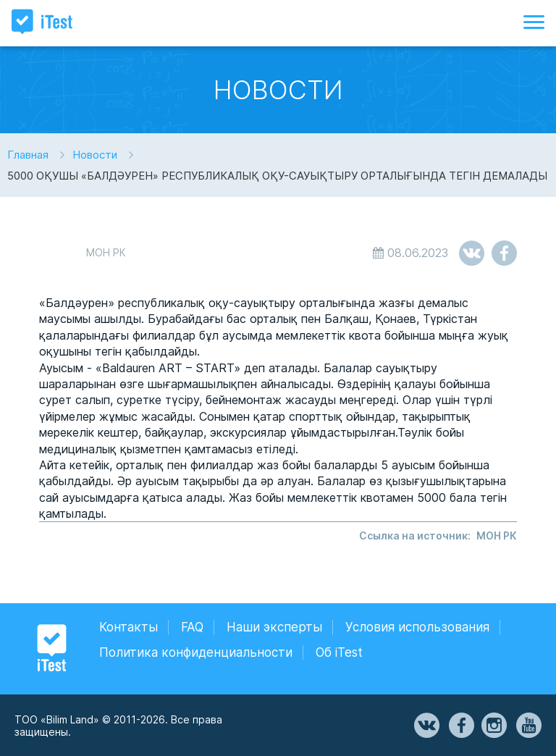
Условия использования (417, 627)
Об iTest (339, 652)
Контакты (129, 627)
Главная (28, 155)
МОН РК (497, 535)
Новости (95, 155)
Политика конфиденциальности (196, 652)
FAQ (192, 627)
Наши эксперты (274, 627)
